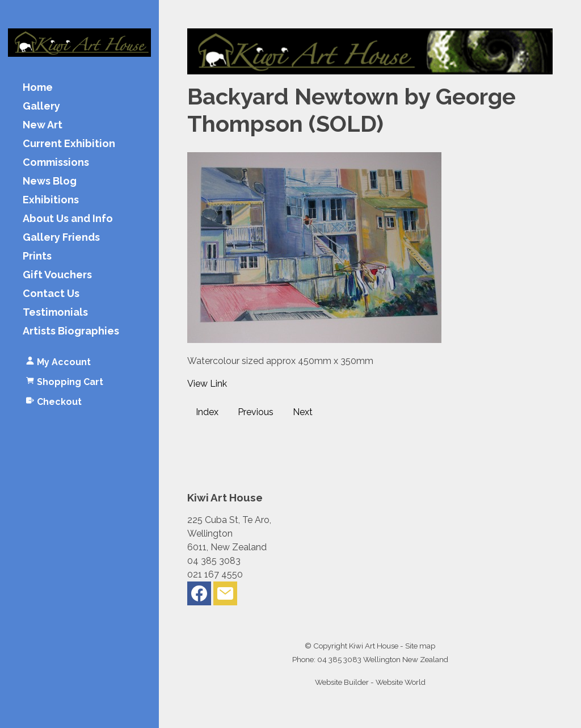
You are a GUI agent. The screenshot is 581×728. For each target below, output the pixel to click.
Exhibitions (51, 200)
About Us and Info (68, 219)
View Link (207, 384)
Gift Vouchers (57, 275)
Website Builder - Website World (370, 682)
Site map (420, 646)
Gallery (41, 106)
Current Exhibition (69, 144)
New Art (43, 125)
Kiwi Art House (374, 646)
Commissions (56, 163)
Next (303, 412)
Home (38, 88)
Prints (37, 256)
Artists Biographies (71, 331)
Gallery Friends (61, 238)
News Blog (50, 181)
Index (207, 412)
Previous (256, 412)
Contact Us (51, 294)
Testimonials (55, 313)
